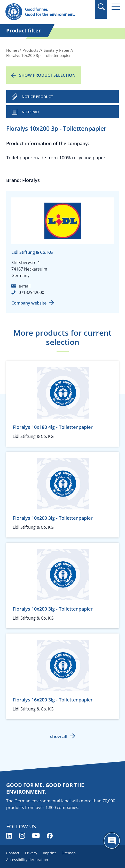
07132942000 (31, 292)
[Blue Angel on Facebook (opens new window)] (50, 836)
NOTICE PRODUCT (37, 97)
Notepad (30, 112)
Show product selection (47, 75)
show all (59, 736)
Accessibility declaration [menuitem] (27, 860)
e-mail (25, 286)
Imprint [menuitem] (49, 853)
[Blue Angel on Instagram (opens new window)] (22, 836)
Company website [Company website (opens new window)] (29, 303)
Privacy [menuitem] (31, 853)
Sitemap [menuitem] (69, 853)
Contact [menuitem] (13, 853)
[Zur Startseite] (45, 12)
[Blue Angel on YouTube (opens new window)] (36, 836)
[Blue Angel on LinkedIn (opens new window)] (9, 836)
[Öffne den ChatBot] (112, 841)
